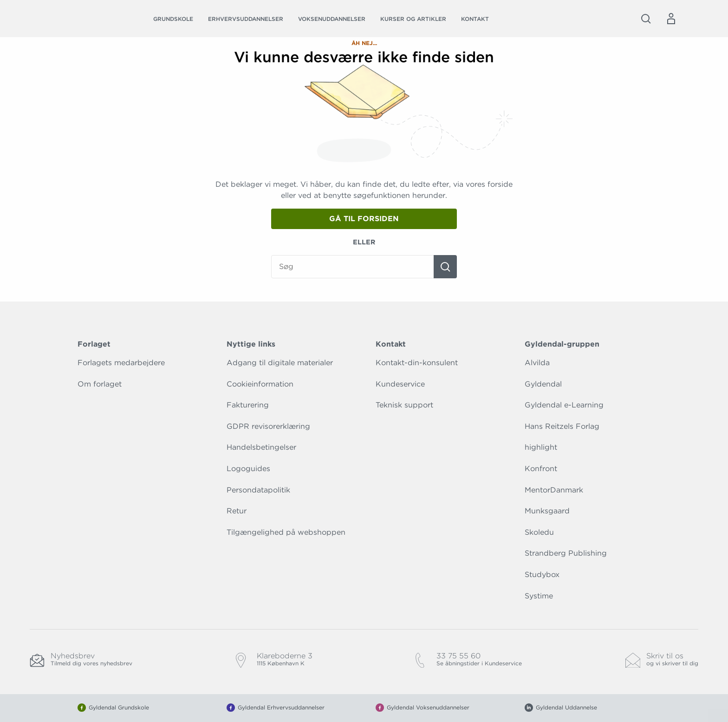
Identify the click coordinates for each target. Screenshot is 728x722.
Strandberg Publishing (566, 553)
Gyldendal (543, 384)
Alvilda (537, 363)
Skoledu (539, 532)
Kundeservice (400, 384)
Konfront (541, 469)
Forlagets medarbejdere (121, 363)
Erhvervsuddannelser (246, 19)
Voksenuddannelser (332, 19)
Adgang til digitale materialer (280, 363)
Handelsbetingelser (261, 447)
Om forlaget (100, 384)
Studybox (542, 574)
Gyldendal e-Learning (564, 405)
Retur (237, 511)
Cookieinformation (260, 384)
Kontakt (475, 19)
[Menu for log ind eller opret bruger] (671, 19)
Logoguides (248, 469)
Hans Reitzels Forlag (562, 426)
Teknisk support (404, 405)
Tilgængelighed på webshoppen (286, 532)
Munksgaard (547, 511)
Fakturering (248, 405)
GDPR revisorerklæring (268, 426)
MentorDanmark (554, 490)
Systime (539, 596)
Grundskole (173, 19)
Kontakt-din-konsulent (417, 363)
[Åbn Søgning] (646, 19)
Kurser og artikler (413, 19)
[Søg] (445, 267)
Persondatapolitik (258, 490)
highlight (541, 447)
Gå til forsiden (364, 219)
